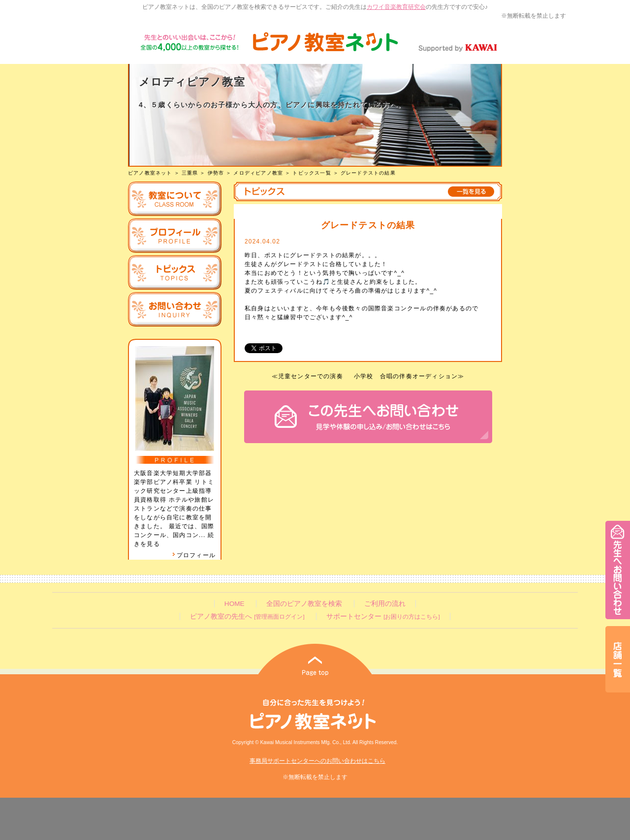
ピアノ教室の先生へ (247, 616)
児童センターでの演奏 (311, 376)
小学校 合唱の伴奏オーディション (406, 376)
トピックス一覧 (312, 173)
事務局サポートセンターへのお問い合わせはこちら (317, 761)
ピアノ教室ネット (150, 173)
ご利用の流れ (385, 604)
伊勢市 (216, 173)
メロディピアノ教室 (258, 173)
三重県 (190, 173)
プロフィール (194, 555)
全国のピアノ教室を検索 (304, 604)
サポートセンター (383, 616)
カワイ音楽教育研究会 (396, 7)
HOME (235, 604)
